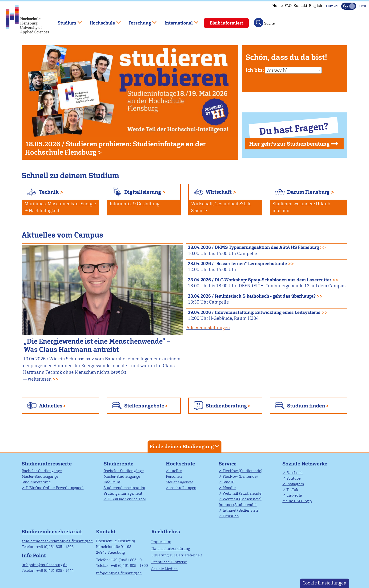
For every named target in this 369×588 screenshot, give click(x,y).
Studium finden (306, 406)
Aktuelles (51, 406)
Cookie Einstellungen (325, 583)
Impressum (161, 542)
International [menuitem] (178, 21)
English (316, 6)
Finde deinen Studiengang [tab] (185, 446)
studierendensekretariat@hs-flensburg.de (57, 541)
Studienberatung (226, 406)
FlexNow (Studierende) (242, 471)
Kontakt (300, 6)
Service (228, 464)
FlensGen (231, 516)
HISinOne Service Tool (127, 499)
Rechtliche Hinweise (169, 562)
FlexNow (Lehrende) (240, 476)
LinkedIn (294, 495)
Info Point (112, 482)
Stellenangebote (144, 406)
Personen (174, 476)
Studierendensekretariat (124, 488)
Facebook (295, 473)
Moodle (229, 488)
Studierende (118, 464)
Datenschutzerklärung (171, 549)
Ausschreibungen (181, 488)
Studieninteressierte (47, 464)
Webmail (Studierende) (243, 493)
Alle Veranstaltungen (208, 328)
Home (277, 6)
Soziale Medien (164, 569)
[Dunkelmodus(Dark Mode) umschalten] (349, 6)
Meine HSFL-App (297, 501)
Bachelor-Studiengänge (42, 471)
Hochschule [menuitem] (102, 21)
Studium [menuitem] (66, 21)
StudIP (228, 482)
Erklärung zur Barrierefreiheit (177, 555)
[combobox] (293, 70)
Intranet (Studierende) (238, 505)
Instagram (295, 484)
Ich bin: (255, 70)
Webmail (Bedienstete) (242, 499)
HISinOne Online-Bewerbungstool (55, 488)
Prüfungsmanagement (123, 493)
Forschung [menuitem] (139, 21)
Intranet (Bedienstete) (241, 510)
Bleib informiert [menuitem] (226, 23)
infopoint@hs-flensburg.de (44, 565)
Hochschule (180, 464)
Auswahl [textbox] (277, 70)
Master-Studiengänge (40, 476)
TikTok (292, 490)
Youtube (293, 478)
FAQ (288, 6)
